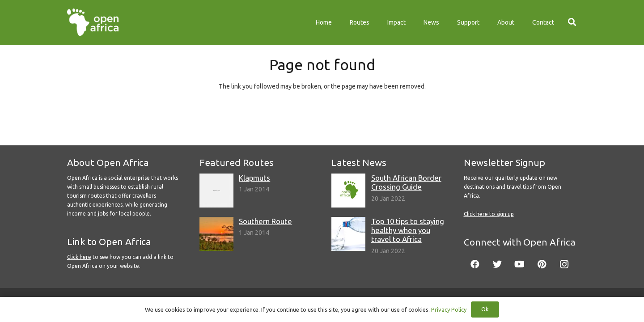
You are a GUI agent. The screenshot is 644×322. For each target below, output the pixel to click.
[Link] (93, 22)
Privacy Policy (449, 309)
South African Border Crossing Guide (406, 182)
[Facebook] (475, 264)
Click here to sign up (489, 214)
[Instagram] (564, 264)
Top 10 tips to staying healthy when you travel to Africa (408, 230)
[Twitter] (497, 264)
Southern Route (265, 221)
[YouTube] (520, 264)
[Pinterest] (542, 264)
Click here (79, 257)
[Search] (572, 22)
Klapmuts (254, 178)
